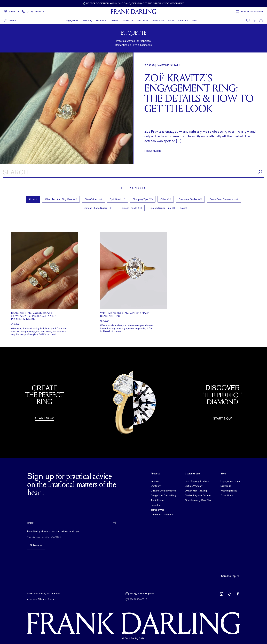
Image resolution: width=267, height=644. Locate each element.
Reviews (155, 481)
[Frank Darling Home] (134, 12)
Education (183, 20)
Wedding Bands (229, 491)
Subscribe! (36, 545)
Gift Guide (143, 20)
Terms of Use (157, 510)
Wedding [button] (87, 20)
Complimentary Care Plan (198, 500)
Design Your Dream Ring (163, 495)
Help (195, 20)
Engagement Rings (230, 481)
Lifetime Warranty (194, 486)
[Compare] (255, 20)
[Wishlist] (248, 20)
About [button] (171, 20)
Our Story (156, 486)
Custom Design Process (163, 491)
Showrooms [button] (158, 20)
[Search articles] (133, 173)
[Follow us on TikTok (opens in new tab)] (230, 597)
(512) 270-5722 (36, 12)
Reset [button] (184, 208)
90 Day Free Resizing (196, 491)
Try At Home (157, 500)
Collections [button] (128, 20)
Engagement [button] (72, 20)
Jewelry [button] (114, 20)
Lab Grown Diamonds (162, 514)
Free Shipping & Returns (197, 481)
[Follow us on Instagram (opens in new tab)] (221, 597)
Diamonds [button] (101, 20)
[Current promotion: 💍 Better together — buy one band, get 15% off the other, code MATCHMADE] (133, 3)
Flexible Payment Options (198, 495)
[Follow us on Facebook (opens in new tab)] (238, 597)
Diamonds (226, 486)
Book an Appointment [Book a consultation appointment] (252, 12)
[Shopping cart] (261, 20)
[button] (12, 12)
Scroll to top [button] (230, 576)
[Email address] (72, 523)
